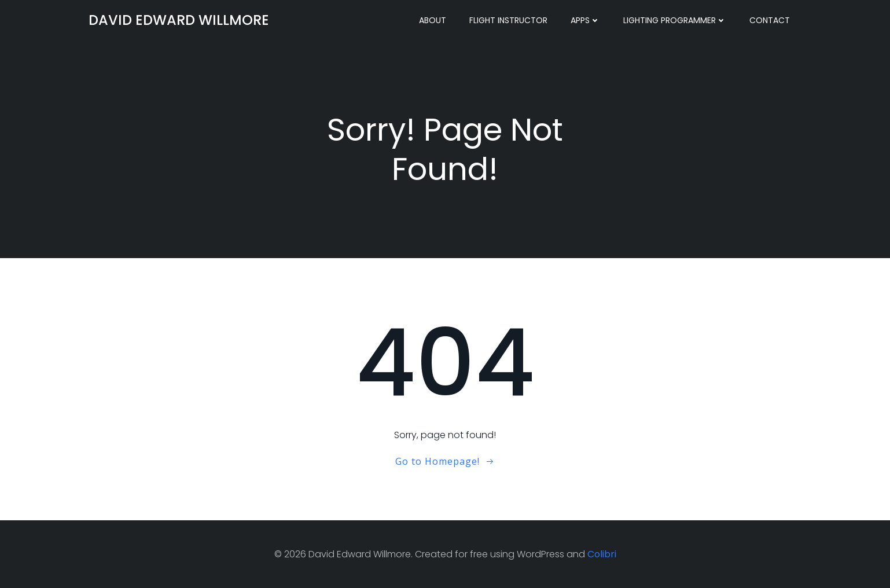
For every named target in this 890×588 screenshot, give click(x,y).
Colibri (602, 554)
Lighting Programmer (675, 20)
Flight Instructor (508, 20)
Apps (585, 20)
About (433, 20)
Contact (770, 20)
